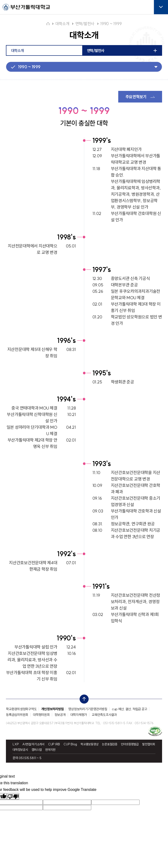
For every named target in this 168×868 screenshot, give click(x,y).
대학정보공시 (20, 749)
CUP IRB (54, 744)
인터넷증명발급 (130, 744)
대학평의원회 (41, 714)
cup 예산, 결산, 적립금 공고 (130, 709)
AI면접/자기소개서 (33, 744)
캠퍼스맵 (37, 749)
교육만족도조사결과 (104, 714)
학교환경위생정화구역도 (21, 709)
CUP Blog (70, 744)
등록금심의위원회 (17, 714)
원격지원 (50, 749)
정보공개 (60, 714)
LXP (16, 744)
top (83, 697)
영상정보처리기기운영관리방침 (88, 709)
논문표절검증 (110, 744)
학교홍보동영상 (89, 744)
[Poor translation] (13, 796)
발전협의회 (149, 744)
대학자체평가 (79, 714)
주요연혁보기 (136, 96)
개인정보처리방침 (52, 709)
